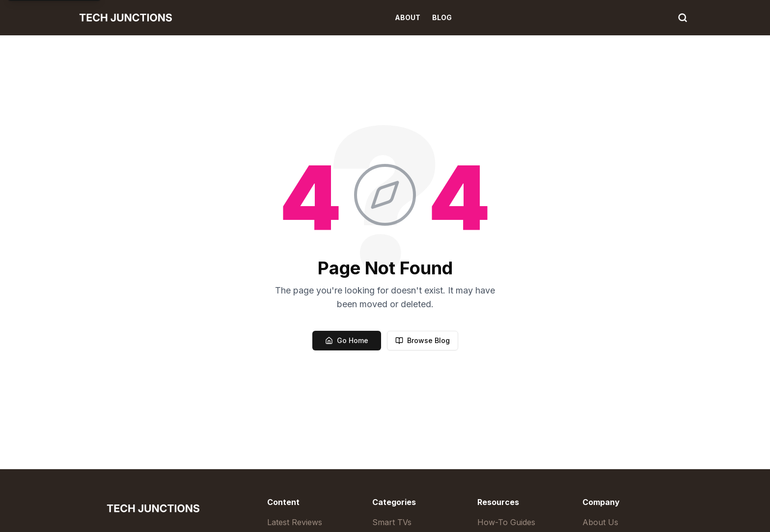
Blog (442, 17)
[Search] (683, 18)
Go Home (347, 340)
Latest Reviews (295, 522)
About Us (600, 522)
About (408, 17)
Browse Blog (423, 340)
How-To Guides (506, 522)
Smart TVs (392, 522)
